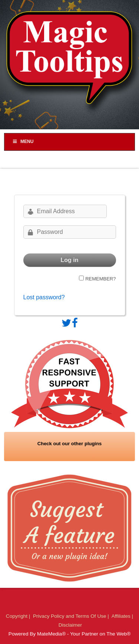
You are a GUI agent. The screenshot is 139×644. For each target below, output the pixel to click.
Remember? (100, 279)
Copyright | (19, 616)
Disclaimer (70, 625)
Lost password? (44, 297)
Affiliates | (122, 616)
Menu (23, 142)
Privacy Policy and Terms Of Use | (72, 616)
